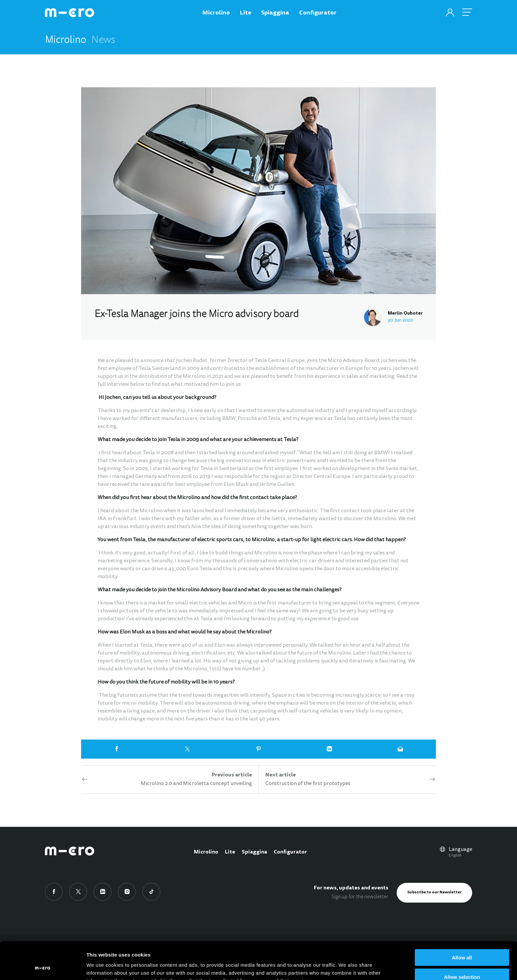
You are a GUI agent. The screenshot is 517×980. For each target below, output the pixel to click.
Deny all (462, 961)
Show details (346, 967)
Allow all (462, 922)
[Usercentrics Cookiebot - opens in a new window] (43, 967)
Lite (230, 852)
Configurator (290, 852)
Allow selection (462, 942)
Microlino (206, 852)
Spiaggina (254, 852)
